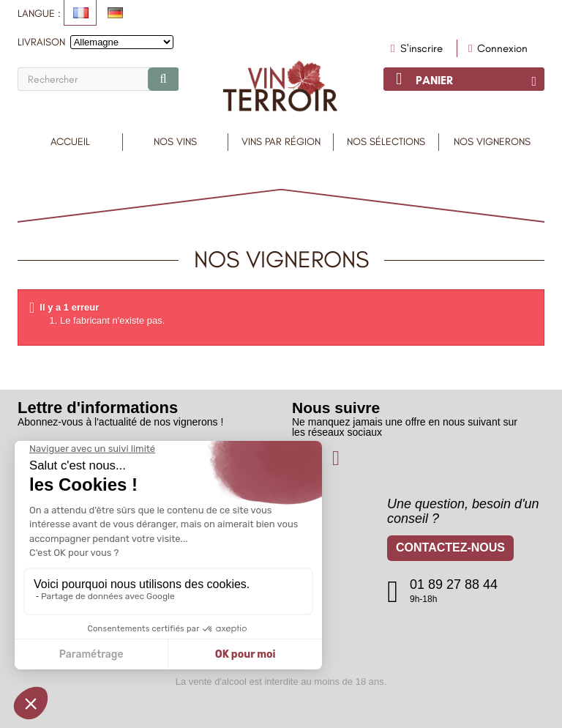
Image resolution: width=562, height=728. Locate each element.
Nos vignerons (492, 142)
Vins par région (281, 142)
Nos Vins (175, 142)
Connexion (498, 48)
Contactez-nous (450, 550)
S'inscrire (420, 48)
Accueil (70, 142)
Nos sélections (386, 142)
